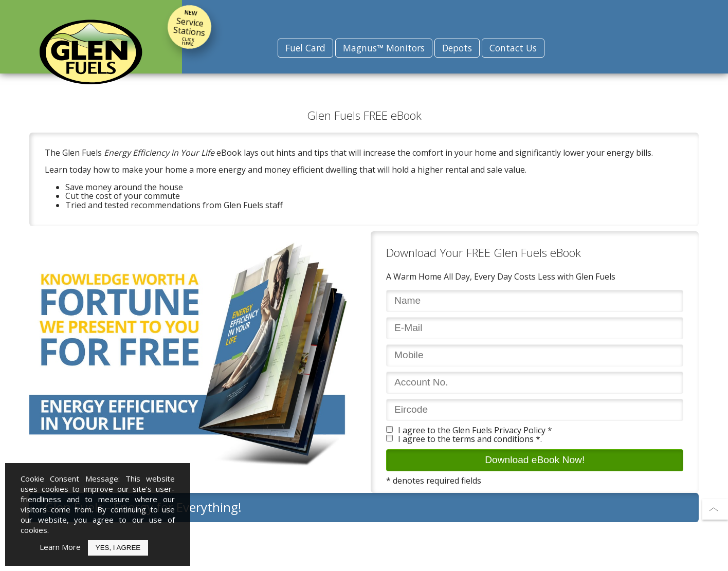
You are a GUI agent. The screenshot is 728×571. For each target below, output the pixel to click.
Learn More (60, 547)
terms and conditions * (496, 439)
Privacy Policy (520, 430)
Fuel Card (305, 48)
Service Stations (189, 27)
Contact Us (513, 48)
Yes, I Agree (118, 548)
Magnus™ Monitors (384, 48)
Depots (457, 48)
